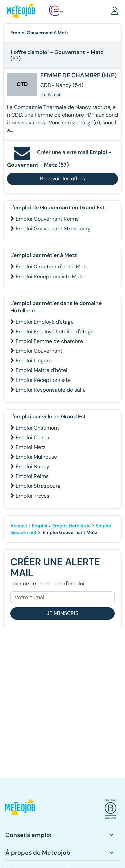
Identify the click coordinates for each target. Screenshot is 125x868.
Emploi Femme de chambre (49, 341)
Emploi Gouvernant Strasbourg (53, 229)
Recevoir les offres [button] (62, 178)
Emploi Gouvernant (39, 351)
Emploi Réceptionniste (43, 380)
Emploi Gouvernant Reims (47, 219)
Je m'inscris (62, 613)
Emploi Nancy (32, 467)
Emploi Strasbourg (38, 486)
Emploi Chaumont (37, 428)
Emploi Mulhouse (36, 457)
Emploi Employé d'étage (45, 322)
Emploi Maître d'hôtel (41, 370)
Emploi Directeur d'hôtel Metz (52, 267)
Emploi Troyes (32, 496)
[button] (115, 10)
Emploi (40, 526)
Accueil (19, 526)
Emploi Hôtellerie (71, 526)
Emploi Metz (30, 447)
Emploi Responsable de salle (51, 390)
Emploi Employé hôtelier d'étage (55, 332)
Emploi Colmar (33, 438)
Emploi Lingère (34, 361)
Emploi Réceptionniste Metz (50, 276)
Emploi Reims (32, 476)
